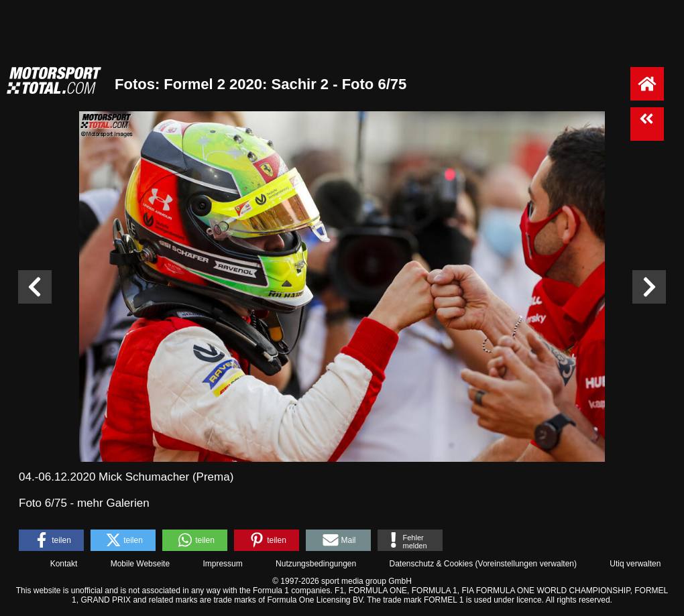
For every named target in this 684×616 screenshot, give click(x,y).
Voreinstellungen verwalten (526, 564)
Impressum (222, 564)
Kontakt (64, 564)
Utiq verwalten (635, 564)
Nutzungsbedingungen (316, 564)
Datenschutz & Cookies (431, 564)
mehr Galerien (113, 503)
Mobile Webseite (140, 564)
